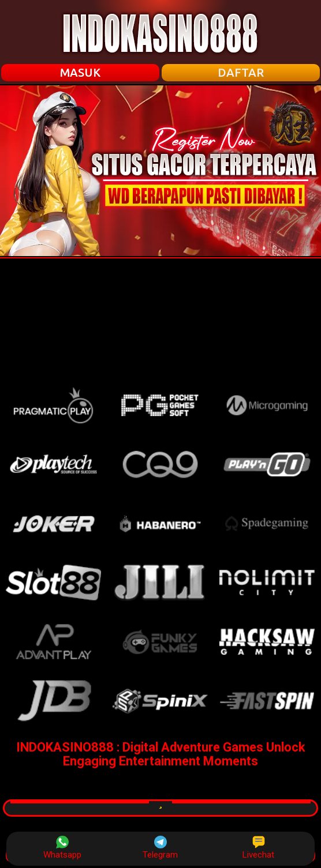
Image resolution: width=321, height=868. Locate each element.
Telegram (160, 848)
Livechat (258, 848)
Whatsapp (62, 848)
